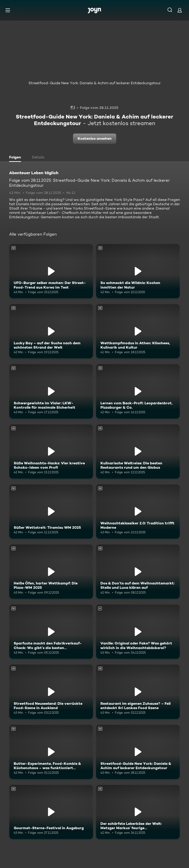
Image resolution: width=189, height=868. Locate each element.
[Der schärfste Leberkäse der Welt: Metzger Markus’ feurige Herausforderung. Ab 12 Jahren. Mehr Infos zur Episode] (138, 812)
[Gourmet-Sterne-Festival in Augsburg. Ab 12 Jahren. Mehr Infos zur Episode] (51, 812)
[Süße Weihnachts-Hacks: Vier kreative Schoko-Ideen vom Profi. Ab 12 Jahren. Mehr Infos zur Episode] (51, 451)
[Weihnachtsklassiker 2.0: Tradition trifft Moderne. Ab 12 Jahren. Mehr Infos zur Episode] (138, 512)
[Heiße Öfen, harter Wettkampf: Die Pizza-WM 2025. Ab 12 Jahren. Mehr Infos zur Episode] (51, 572)
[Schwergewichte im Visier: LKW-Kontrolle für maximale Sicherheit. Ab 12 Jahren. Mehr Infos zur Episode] (51, 391)
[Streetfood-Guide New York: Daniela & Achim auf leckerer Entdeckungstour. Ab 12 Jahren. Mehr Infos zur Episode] (138, 752)
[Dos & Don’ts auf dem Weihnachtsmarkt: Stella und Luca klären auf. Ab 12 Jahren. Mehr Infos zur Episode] (138, 572)
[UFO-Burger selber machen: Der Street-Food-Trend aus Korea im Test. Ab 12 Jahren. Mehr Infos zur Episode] (51, 271)
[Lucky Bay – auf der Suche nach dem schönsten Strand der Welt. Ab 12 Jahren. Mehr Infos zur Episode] (51, 331)
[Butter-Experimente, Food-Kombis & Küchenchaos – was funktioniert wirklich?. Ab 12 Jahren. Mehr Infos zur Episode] (51, 752)
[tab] (16, 158)
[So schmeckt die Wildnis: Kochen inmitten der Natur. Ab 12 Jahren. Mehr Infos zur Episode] (138, 271)
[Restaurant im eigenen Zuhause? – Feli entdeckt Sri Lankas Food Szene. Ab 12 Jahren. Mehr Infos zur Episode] (138, 692)
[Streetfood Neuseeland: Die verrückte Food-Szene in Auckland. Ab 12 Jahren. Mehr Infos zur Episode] (51, 692)
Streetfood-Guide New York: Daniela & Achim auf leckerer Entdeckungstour (95, 83)
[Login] (180, 10)
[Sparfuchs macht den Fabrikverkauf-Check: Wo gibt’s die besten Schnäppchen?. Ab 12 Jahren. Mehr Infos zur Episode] (51, 632)
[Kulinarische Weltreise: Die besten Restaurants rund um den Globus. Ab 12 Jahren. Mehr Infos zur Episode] (138, 451)
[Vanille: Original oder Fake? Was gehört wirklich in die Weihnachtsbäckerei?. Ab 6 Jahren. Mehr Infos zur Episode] (138, 632)
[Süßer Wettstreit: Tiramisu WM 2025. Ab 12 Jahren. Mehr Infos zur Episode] (51, 512)
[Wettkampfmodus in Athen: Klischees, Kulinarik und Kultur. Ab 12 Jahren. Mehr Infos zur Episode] (138, 331)
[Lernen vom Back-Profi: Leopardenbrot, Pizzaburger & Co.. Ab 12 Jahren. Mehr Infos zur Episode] (138, 391)
